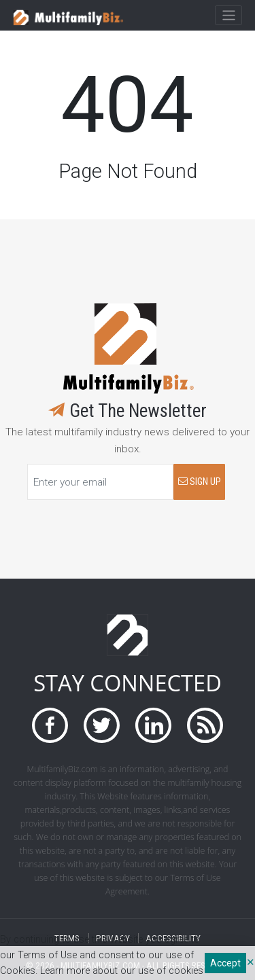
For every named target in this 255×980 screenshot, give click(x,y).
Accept (225, 963)
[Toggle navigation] (228, 16)
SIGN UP (200, 482)
